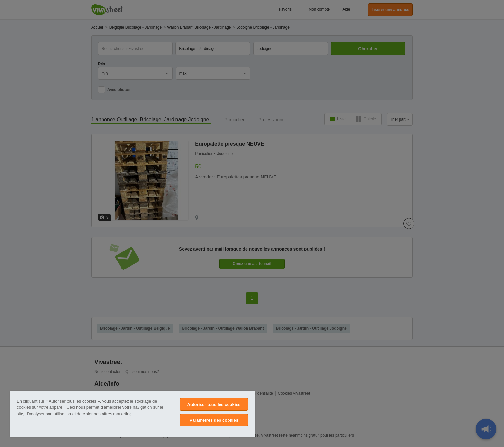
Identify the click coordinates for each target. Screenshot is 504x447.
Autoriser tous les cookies (214, 404)
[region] (132, 414)
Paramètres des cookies (214, 420)
